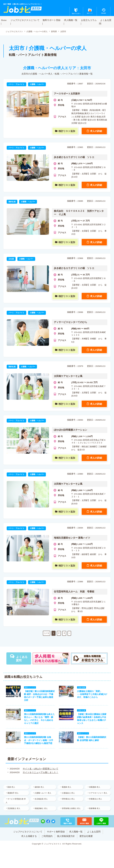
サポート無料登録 (56, 838)
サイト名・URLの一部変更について (40, 770)
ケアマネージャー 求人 (98, 795)
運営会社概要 (86, 842)
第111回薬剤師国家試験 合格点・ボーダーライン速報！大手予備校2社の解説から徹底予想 (38, 741)
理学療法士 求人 (69, 801)
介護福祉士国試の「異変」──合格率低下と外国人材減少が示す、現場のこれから (92, 695)
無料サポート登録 (52, 20)
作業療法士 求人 (96, 801)
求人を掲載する (29, 842)
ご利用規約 (47, 842)
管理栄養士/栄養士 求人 (70, 813)
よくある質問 (105, 22)
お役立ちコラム (89, 20)
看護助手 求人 (13, 795)
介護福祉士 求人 (69, 795)
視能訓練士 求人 (41, 811)
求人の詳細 (96, 131)
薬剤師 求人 (40, 788)
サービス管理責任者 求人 (16, 803)
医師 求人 (12, 788)
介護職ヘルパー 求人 (43, 795)
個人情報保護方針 (66, 842)
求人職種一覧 (71, 20)
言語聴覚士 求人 (14, 811)
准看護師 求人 (95, 788)
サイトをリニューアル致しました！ (40, 774)
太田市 (67, 31)
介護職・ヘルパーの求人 (39, 31)
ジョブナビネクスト (15, 31)
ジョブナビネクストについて (25, 20)
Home (4, 20)
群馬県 (57, 31)
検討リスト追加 (67, 131)
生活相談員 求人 (41, 801)
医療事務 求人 (95, 811)
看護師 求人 (67, 788)
